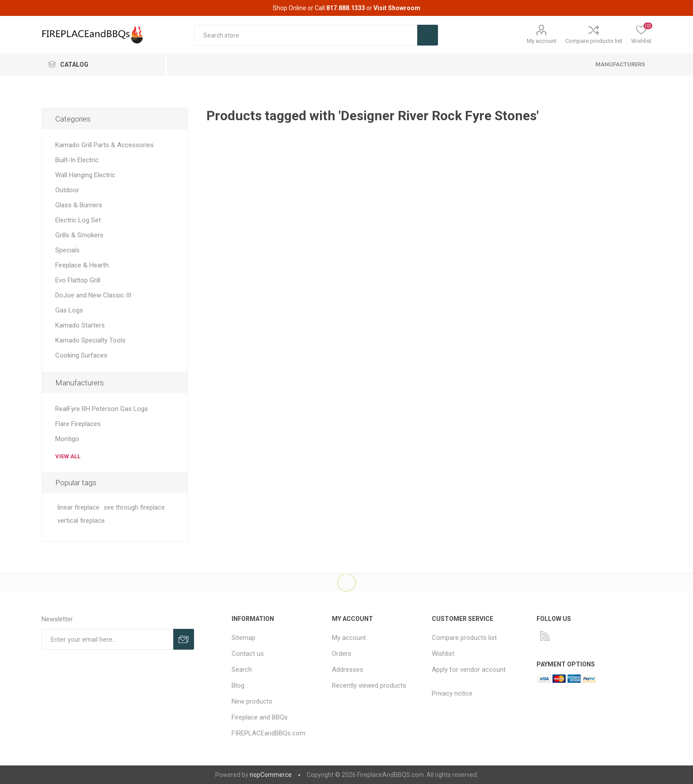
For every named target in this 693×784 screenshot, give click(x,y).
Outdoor (67, 190)
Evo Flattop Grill (78, 280)
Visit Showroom (397, 8)
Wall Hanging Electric (85, 175)
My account (542, 41)
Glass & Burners (79, 205)
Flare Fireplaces (78, 424)
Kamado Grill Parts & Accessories (105, 145)
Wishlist (443, 654)
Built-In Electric (77, 160)
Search (242, 670)
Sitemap (244, 638)
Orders (342, 654)
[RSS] (545, 636)
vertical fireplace (81, 521)
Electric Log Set (78, 220)
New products (252, 701)
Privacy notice (452, 693)
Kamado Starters (80, 325)
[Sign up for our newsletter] (107, 639)
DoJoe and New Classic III (93, 295)
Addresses (348, 670)
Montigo (67, 439)
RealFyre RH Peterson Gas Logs (102, 409)
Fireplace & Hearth (82, 265)
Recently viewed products (369, 685)
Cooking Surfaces (81, 355)
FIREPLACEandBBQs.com (268, 733)
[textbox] (306, 35)
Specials (67, 250)
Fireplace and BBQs (260, 717)
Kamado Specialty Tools (90, 340)
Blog (238, 685)
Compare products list (594, 41)
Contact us (248, 654)
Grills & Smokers (79, 235)
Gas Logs (69, 310)
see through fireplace (134, 508)
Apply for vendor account (469, 670)
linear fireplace (78, 508)
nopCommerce (271, 775)
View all (68, 456)
